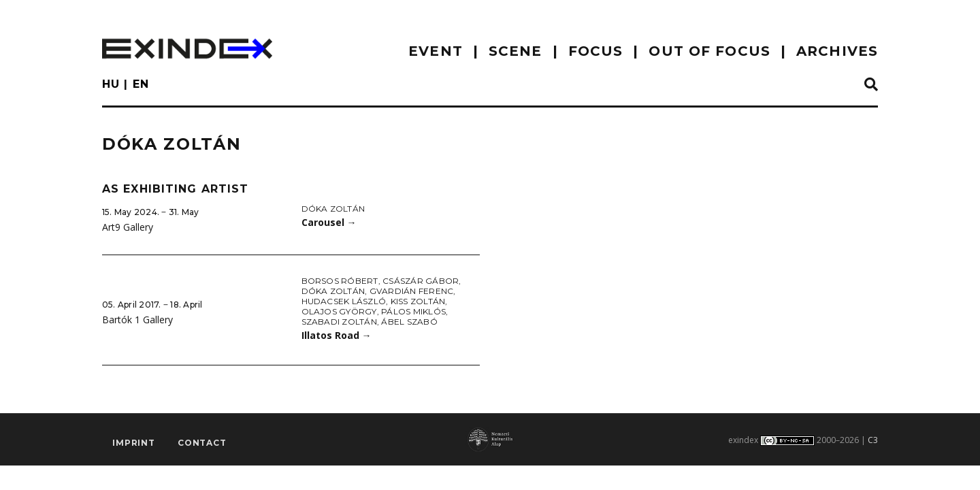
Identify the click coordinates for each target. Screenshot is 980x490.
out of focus (709, 51)
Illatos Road (337, 335)
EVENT (436, 51)
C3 (873, 440)
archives (837, 51)
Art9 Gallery (128, 227)
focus (596, 51)
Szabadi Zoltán (339, 322)
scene (516, 51)
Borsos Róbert (340, 281)
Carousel (329, 222)
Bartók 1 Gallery (137, 320)
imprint (134, 443)
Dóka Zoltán (333, 209)
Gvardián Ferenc (412, 291)
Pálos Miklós (413, 311)
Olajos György (339, 311)
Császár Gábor (421, 281)
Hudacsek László (344, 301)
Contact (202, 443)
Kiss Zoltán (418, 301)
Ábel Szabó (409, 322)
